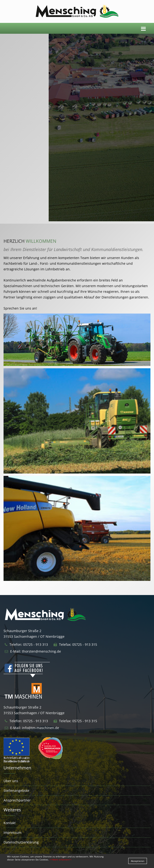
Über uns (11, 781)
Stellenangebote (16, 790)
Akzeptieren (138, 861)
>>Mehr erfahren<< (61, 860)
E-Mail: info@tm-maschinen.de (35, 728)
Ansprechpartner (17, 800)
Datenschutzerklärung (21, 842)
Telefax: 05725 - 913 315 (78, 644)
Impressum (13, 832)
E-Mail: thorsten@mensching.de (36, 651)
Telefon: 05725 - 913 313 (29, 644)
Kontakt (10, 823)
